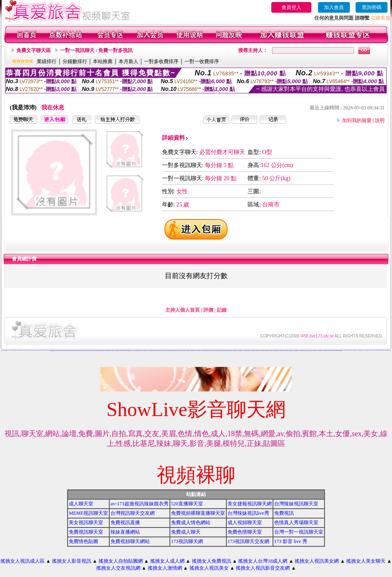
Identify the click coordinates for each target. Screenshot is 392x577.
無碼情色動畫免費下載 (104, 351)
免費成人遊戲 (89, 350)
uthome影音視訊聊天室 (228, 351)
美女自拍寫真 (303, 351)
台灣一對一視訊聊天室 (299, 532)
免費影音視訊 (197, 351)
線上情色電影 (187, 351)
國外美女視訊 (54, 351)
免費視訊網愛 (128, 351)
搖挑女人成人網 (167, 561)
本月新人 (128, 61)
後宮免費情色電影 (236, 351)
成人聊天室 (81, 504)
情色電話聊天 (194, 351)
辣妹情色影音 (239, 351)
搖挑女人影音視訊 (72, 561)
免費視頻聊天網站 (130, 541)
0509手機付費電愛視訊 (220, 350)
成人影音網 (245, 351)
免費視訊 (19, 350)
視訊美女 (51, 350)
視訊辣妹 (268, 351)
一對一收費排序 (202, 61)
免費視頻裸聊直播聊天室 (198, 513)
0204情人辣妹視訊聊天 (23, 350)
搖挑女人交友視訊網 (118, 568)
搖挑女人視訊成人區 (23, 561)
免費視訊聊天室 (86, 532)
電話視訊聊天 (39, 350)
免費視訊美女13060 (357, 350)
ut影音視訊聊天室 (258, 351)
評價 (208, 310)
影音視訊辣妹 (200, 351)
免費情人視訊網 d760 (92, 351)
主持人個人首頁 (182, 310)
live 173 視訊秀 (372, 350)
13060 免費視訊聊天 (97, 351)
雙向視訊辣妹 (216, 351)
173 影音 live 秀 (291, 541)
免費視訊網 (136, 351)
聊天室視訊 (139, 351)
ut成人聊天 (118, 351)
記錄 (222, 310)
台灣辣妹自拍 (322, 351)
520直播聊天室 (187, 504)
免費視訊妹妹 (184, 351)
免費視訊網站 (223, 351)
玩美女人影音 (47, 350)
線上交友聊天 (116, 351)
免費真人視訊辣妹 (255, 350)
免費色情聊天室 (245, 532)
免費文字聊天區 (34, 50)
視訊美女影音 (167, 351)
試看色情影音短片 (234, 350)
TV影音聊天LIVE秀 (368, 350)
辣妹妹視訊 (306, 351)
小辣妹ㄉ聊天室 (300, 351)
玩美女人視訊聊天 (387, 350)
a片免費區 (331, 351)
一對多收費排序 (161, 61)
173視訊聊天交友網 (248, 541)
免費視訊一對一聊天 (317, 350)
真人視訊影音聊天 (136, 350)
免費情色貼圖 (83, 541)
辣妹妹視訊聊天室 (315, 351)
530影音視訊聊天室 (285, 351)
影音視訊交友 (50, 350)
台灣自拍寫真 (27, 350)
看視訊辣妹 (213, 351)
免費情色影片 (158, 351)
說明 (380, 120)
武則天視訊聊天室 (11, 350)
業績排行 (47, 61)
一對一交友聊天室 (149, 351)
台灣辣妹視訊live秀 (248, 513)
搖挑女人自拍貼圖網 (121, 561)
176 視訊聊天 (61, 351)
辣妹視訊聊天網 (266, 351)
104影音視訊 (149, 350)
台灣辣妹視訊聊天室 (296, 504)
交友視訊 (100, 351)
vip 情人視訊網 (58, 351)
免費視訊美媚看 (170, 351)
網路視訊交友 (241, 350)
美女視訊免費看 (180, 351)
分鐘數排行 (75, 61)
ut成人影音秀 (251, 351)
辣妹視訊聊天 (203, 351)
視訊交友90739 (348, 350)
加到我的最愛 (357, 120)
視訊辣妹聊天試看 (262, 351)
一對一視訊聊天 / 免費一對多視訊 (96, 50)
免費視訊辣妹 (297, 351)
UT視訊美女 (161, 351)
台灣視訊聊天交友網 (133, 513)
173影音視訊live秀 (71, 351)
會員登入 (291, 7)
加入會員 (334, 7)
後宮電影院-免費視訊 (16, 350)
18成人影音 (248, 351)
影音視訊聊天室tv (276, 351)
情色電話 (78, 351)
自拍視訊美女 (45, 350)
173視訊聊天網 (187, 541)
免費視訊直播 (125, 523)
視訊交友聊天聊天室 (220, 351)
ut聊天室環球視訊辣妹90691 (362, 350)
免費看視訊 (340, 351)
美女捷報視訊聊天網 (250, 504)
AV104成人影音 (334, 351)
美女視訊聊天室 (86, 523)
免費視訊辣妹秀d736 (43, 350)
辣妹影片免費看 (210, 351)
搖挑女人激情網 (165, 568)
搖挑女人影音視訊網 (31, 350)
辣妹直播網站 (125, 532)
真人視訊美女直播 (145, 351)
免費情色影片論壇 (5, 350)
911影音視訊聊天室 (280, 351)
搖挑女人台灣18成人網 (263, 561)
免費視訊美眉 (174, 351)
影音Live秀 (337, 351)
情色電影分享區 (380, 350)
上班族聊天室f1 (376, 350)
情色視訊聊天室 (164, 351)
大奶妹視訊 (312, 351)
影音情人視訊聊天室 (293, 351)
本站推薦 (103, 61)
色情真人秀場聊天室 (296, 523)
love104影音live (112, 351)
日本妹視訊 (309, 351)
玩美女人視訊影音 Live (353, 350)
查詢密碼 (372, 7)
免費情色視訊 (177, 351)
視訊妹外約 (328, 351)
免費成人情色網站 (191, 523)
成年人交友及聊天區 (132, 351)
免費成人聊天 (186, 532)
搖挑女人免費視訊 (212, 561)
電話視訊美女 (225, 350)
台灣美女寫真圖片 (74, 351)
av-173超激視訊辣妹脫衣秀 (139, 504)
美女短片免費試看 (84, 351)
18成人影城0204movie (66, 351)
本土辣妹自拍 (319, 351)
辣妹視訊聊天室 (254, 351)
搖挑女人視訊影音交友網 (263, 568)
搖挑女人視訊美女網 (317, 561)
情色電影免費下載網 (35, 350)
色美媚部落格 (286, 350)
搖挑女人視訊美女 (209, 568)
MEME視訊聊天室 (88, 513)
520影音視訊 (207, 351)
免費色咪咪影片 (383, 350)
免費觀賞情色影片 (108, 351)
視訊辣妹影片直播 (86, 350)
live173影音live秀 (122, 351)
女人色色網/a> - (81, 351)
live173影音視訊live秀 (153, 351)
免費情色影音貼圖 (385, 350)
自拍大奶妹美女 (88, 351)
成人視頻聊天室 (245, 523)
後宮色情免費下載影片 (249, 350)
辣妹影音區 (242, 351)
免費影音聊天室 (232, 351)
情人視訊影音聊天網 (272, 351)
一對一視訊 (141, 351)
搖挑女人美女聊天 (366, 561)
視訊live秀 (126, 351)
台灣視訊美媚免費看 (344, 350)
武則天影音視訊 (146, 350)
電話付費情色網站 (190, 351)
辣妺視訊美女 (8, 350)
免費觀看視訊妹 (325, 351)
